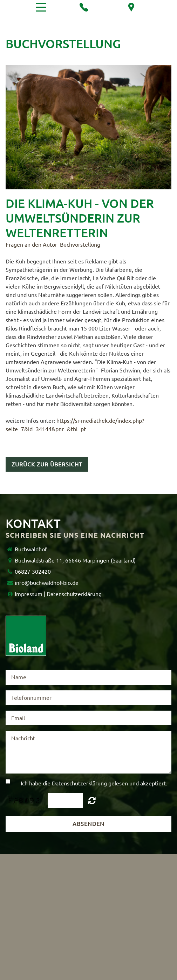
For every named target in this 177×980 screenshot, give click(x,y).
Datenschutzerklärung (74, 594)
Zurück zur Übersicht (47, 464)
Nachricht (88, 752)
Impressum (29, 594)
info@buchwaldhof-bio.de (47, 583)
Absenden (88, 824)
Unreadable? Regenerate (92, 800)
